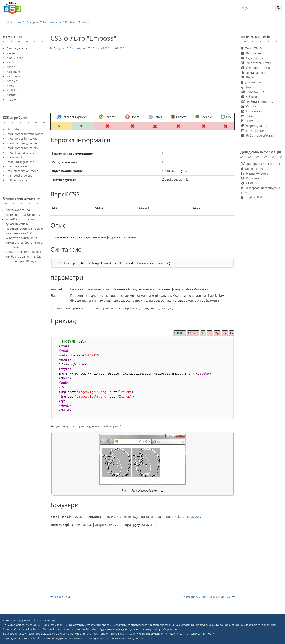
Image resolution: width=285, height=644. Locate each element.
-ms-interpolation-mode (22, 171)
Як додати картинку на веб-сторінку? (208, 597)
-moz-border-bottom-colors (25, 134)
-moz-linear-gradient (20, 152)
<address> (14, 76)
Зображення (253, 92)
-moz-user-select (18, 166)
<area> (11, 86)
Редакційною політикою (198, 625)
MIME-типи (251, 183)
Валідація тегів (17, 48)
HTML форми (253, 131)
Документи (251, 82)
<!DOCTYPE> (15, 58)
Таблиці (249, 116)
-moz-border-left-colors (22, 138)
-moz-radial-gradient (20, 162)
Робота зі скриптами (258, 102)
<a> (9, 62)
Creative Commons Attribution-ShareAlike (29, 629)
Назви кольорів (255, 173)
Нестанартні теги (256, 68)
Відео (248, 77)
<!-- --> (11, 53)
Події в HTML (252, 197)
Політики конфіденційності (195, 634)
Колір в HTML (253, 169)
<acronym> (14, 72)
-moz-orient (14, 157)
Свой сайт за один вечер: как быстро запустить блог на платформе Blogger (24, 256)
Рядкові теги (252, 58)
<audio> (12, 99)
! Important (14, 129)
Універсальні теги (256, 63)
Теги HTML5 (60, 597)
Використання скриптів (261, 164)
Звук (247, 87)
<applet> (13, 81)
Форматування (254, 126)
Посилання (252, 111)
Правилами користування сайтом (131, 638)
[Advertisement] (143, 81)
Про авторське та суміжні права (88, 625)
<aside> (12, 95)
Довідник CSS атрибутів (42, 22)
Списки (249, 106)
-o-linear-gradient (18, 180)
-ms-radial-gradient (19, 175)
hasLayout (192, 517)
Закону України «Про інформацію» (141, 634)
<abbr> (11, 67)
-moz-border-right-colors (23, 143)
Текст (247, 121)
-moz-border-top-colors (22, 148)
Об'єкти (249, 97)
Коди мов (250, 178)
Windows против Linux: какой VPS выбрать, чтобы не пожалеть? (24, 242)
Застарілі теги (253, 73)
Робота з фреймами (258, 135)
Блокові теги (253, 53)
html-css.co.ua (12, 22)
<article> (12, 90)
